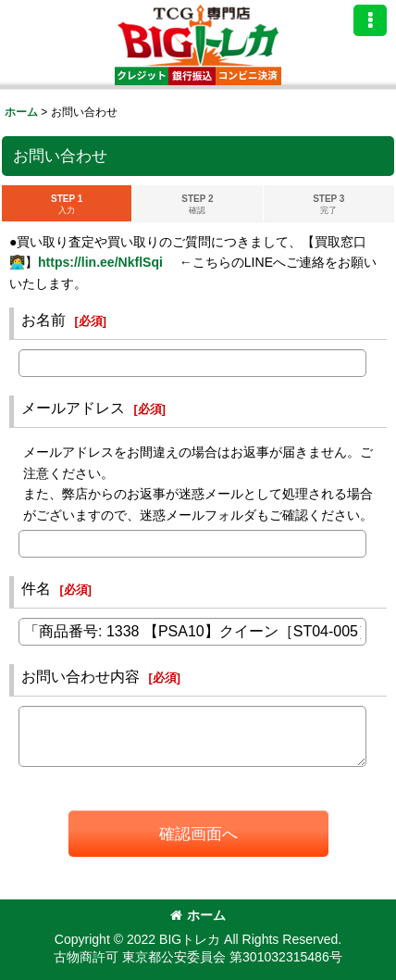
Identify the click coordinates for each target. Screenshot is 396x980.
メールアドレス (73, 408)
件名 (36, 588)
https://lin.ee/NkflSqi (100, 262)
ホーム (198, 915)
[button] (370, 20)
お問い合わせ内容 (80, 676)
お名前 (43, 320)
